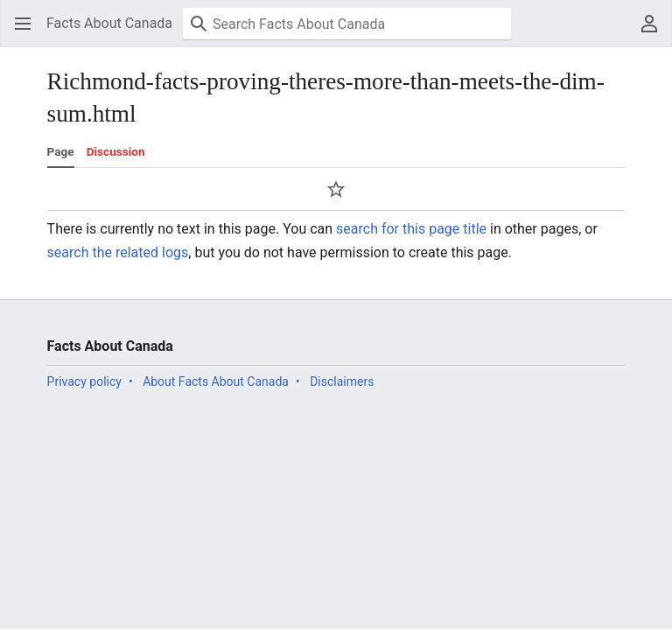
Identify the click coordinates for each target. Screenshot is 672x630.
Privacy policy (84, 381)
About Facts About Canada (216, 381)
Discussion (116, 151)
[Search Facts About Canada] (347, 24)
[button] (23, 24)
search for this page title (411, 229)
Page (61, 151)
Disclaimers (342, 381)
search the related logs (118, 252)
